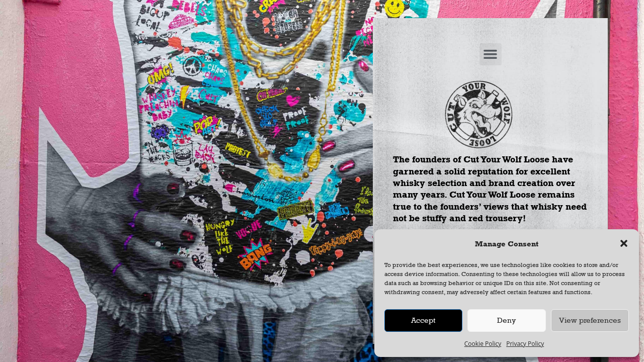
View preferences (590, 320)
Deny (506, 320)
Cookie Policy (483, 344)
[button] (624, 243)
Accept (423, 320)
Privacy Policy (525, 344)
